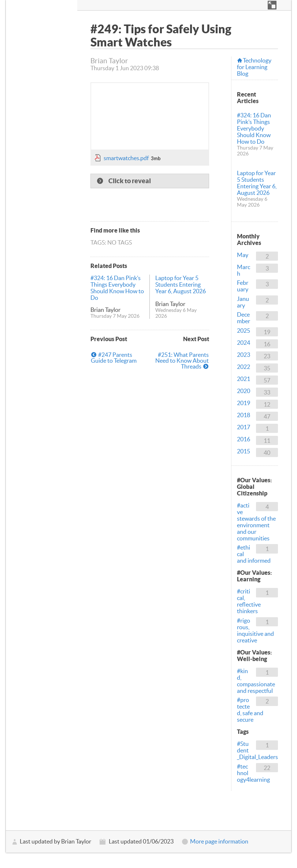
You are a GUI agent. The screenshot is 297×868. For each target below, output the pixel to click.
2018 (244, 415)
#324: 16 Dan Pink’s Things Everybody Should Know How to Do (117, 288)
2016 (244, 439)
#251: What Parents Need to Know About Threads (182, 361)
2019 (244, 403)
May (243, 255)
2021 (244, 379)
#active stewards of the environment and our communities (256, 522)
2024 (244, 343)
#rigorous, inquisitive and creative (255, 630)
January (243, 302)
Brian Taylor (105, 310)
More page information (219, 841)
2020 (244, 391)
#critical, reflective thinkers (249, 601)
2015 (244, 451)
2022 (244, 367)
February (243, 286)
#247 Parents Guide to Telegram (114, 358)
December (244, 318)
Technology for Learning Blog (254, 67)
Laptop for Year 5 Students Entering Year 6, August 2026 (181, 284)
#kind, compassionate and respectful (256, 681)
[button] (272, 5)
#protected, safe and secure (250, 710)
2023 (244, 355)
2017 (244, 427)
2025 (244, 331)
